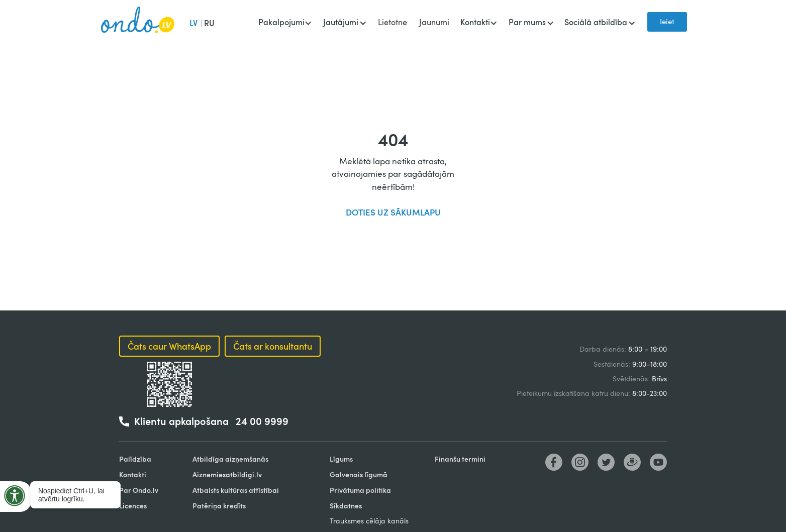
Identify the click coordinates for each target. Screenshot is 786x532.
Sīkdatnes (346, 506)
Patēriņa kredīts (219, 506)
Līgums (341, 459)
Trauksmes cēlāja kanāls (369, 521)
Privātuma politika (360, 490)
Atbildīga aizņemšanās (230, 459)
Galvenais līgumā (359, 474)
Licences (133, 506)
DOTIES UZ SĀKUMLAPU (393, 212)
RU (209, 23)
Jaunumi (434, 22)
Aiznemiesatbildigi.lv (227, 474)
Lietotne (392, 22)
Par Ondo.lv (139, 490)
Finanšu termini (460, 459)
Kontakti (133, 474)
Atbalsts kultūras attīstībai (236, 490)
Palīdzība (135, 459)
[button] (285, 23)
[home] (138, 22)
